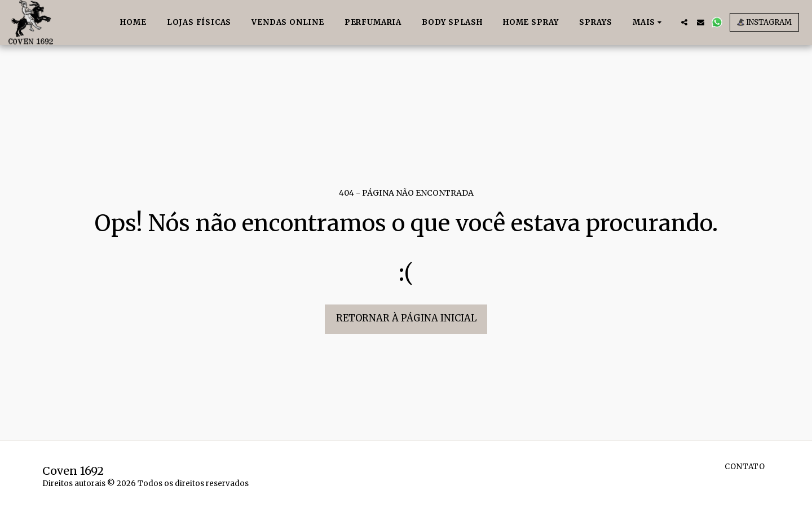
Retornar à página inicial (406, 318)
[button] (684, 22)
